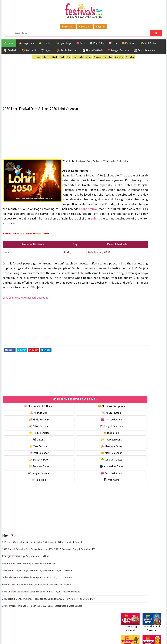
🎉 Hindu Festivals (31, 437)
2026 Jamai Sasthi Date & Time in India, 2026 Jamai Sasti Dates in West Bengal (42, 559)
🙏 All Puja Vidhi (31, 430)
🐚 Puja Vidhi (97, 43)
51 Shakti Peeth (130, 262)
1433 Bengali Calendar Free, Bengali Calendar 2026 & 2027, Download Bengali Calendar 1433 (49, 566)
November (119, 57)
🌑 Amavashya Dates (87, 483)
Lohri (66, 188)
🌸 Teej (113, 43)
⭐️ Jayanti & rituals (131, 159)
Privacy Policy (127, 376)
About (123, 361)
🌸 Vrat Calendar (31, 470)
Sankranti (127, 288)
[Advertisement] (59, 81)
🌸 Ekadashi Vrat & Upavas (31, 423)
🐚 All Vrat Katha (87, 430)
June (75, 57)
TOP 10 (154, 288)
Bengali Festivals (131, 268)
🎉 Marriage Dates (87, 463)
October (108, 57)
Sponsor (101, 27)
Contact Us (85, 27)
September (98, 57)
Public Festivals (130, 283)
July (81, 57)
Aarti (145, 262)
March (55, 57)
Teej (123, 294)
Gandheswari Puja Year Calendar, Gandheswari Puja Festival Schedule (37, 602)
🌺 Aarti (81, 43)
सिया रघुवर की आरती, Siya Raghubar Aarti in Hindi (26, 573)
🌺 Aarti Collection (87, 437)
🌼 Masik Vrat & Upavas (87, 423)
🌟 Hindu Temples (31, 450)
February (46, 57)
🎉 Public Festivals (67, 50)
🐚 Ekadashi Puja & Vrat (134, 146)
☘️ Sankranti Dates (87, 477)
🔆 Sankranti (29, 50)
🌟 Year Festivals (31, 463)
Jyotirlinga (128, 278)
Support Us (68, 27)
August (88, 57)
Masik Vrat (144, 278)
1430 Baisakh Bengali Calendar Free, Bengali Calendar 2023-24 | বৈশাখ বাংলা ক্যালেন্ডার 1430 (48, 616)
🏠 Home (9, 43)
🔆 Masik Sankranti (87, 457)
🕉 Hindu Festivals (93, 50)
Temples (134, 294)
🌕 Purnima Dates (31, 483)
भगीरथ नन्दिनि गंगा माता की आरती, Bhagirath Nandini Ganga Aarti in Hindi (37, 594)
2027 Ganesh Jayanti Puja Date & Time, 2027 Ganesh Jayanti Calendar (37, 587)
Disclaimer (125, 371)
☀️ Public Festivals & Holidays (137, 171)
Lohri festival (49, 222)
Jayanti (147, 273)
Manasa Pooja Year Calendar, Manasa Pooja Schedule (29, 580)
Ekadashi (150, 268)
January (36, 57)
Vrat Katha (149, 294)
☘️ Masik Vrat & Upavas (134, 152)
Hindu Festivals (130, 273)
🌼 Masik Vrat (129, 43)
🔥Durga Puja (26, 43)
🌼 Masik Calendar (87, 470)
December (130, 57)
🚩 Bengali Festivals (118, 50)
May (68, 57)
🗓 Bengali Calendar (145, 50)
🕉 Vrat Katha (87, 497)
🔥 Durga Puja (87, 450)
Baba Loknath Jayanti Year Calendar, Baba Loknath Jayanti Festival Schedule (41, 609)
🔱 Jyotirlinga (64, 43)
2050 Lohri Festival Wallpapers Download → (27, 315)
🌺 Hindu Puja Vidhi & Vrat (135, 165)
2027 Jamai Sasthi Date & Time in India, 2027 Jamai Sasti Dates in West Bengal (42, 623)
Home (123, 356)
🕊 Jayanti (46, 50)
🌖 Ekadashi (10, 50)
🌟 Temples (45, 43)
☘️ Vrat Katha (148, 43)
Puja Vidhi (149, 283)
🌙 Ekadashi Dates (31, 477)
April (62, 57)
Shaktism (142, 288)
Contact (124, 366)
